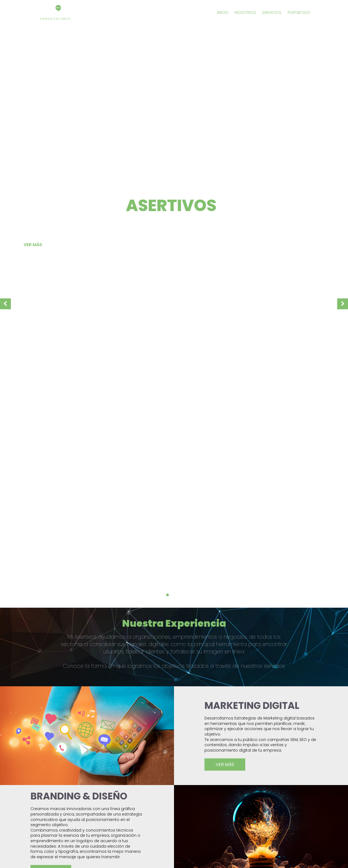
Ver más (33, 245)
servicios (272, 13)
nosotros (245, 13)
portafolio (299, 13)
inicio (223, 13)
